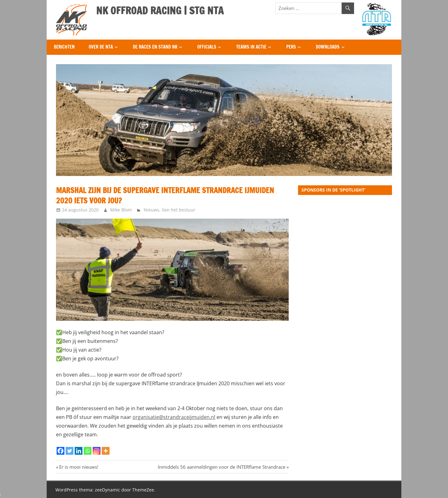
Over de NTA (101, 47)
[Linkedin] (79, 451)
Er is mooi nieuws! (79, 467)
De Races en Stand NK (155, 47)
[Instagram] (97, 451)
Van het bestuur (179, 210)
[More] (106, 451)
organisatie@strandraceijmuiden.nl (174, 417)
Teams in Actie (251, 47)
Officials (207, 47)
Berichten (64, 47)
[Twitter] (70, 451)
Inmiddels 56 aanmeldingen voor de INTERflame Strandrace (222, 467)
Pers (291, 47)
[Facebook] (61, 451)
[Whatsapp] (88, 451)
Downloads (328, 47)
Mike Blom (121, 210)
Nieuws (152, 210)
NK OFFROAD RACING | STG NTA (160, 11)
